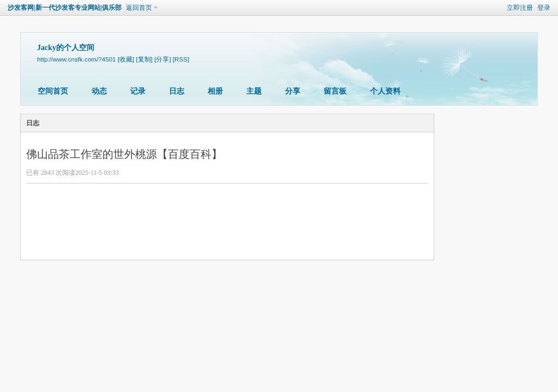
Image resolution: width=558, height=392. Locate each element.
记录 (138, 91)
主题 (254, 91)
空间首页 (53, 91)
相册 (215, 91)
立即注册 (520, 8)
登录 (544, 8)
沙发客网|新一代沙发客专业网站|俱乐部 (65, 8)
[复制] (144, 59)
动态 (99, 91)
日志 (177, 91)
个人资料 (385, 91)
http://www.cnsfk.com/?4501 (77, 59)
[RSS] (181, 59)
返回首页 (139, 8)
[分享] (162, 59)
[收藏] (126, 59)
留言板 (335, 91)
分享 (293, 91)
